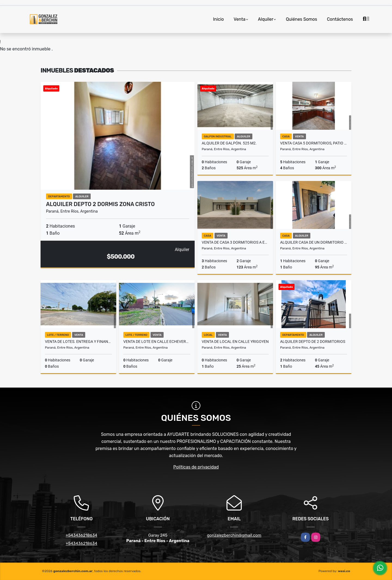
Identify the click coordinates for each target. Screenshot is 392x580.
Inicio (218, 19)
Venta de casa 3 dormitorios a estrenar (235, 242)
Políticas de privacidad (196, 467)
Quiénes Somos (301, 19)
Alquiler (266, 19)
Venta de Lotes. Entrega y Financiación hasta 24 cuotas (78, 342)
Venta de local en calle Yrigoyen (235, 342)
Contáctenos (340, 19)
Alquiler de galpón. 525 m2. (229, 143)
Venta (239, 19)
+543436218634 (81, 535)
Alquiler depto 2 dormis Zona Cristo (100, 204)
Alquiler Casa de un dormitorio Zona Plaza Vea (314, 242)
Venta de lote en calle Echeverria (157, 342)
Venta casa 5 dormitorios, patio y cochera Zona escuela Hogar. (314, 143)
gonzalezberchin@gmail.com (234, 535)
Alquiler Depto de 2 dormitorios (313, 342)
